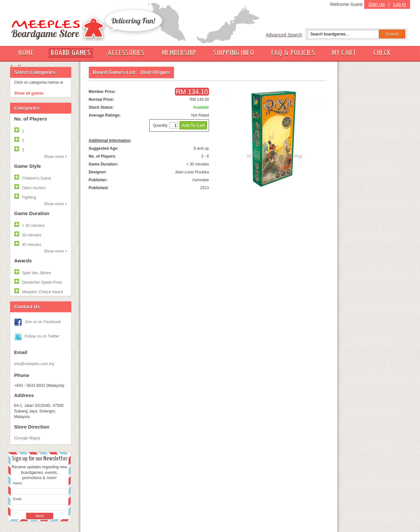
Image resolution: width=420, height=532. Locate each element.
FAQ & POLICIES (293, 53)
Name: (18, 483)
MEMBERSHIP (179, 53)
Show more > (56, 157)
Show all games (29, 93)
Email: (18, 499)
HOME (26, 53)
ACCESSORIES (126, 53)
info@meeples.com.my (34, 364)
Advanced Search (284, 35)
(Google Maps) (27, 438)
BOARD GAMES (71, 53)
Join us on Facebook (43, 322)
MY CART (344, 53)
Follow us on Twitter (42, 336)
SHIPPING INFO (234, 53)
